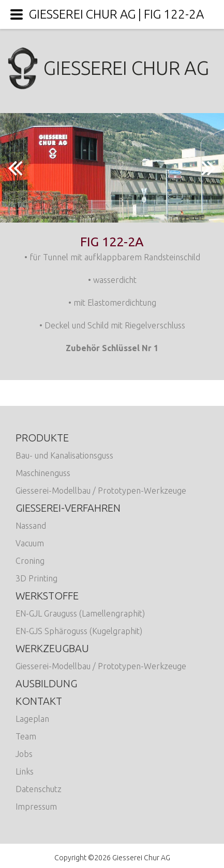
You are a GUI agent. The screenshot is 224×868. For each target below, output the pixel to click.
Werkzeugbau (52, 648)
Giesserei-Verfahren (68, 508)
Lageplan (32, 719)
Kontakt (39, 701)
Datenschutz (39, 789)
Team (26, 736)
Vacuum (30, 543)
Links (25, 771)
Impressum (36, 807)
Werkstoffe (47, 596)
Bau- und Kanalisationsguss (64, 455)
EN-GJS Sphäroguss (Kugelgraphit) (79, 631)
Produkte (42, 438)
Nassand (31, 526)
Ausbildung (46, 683)
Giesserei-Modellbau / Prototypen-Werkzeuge (101, 491)
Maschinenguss (43, 473)
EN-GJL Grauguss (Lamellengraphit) (80, 613)
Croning (30, 561)
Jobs (24, 754)
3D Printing (36, 578)
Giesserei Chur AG (112, 68)
